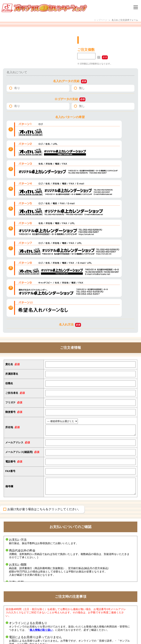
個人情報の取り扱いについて (92, 630)
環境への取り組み (86, 616)
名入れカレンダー (24, 625)
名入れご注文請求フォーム (123, 20)
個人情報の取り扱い (41, 500)
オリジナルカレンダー (26, 630)
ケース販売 (20, 620)
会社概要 (81, 620)
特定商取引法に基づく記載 (91, 625)
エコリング (20, 616)
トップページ (95, 20)
